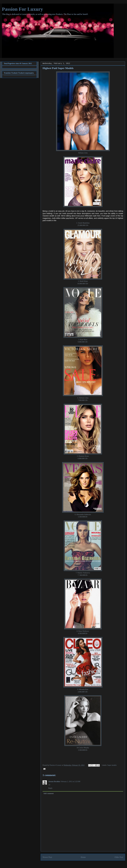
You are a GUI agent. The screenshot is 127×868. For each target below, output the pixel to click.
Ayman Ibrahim (54, 782)
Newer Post (47, 857)
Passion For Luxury (22, 9)
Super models (112, 765)
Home (83, 857)
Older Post (119, 857)
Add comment (49, 793)
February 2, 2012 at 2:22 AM (71, 782)
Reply (50, 788)
